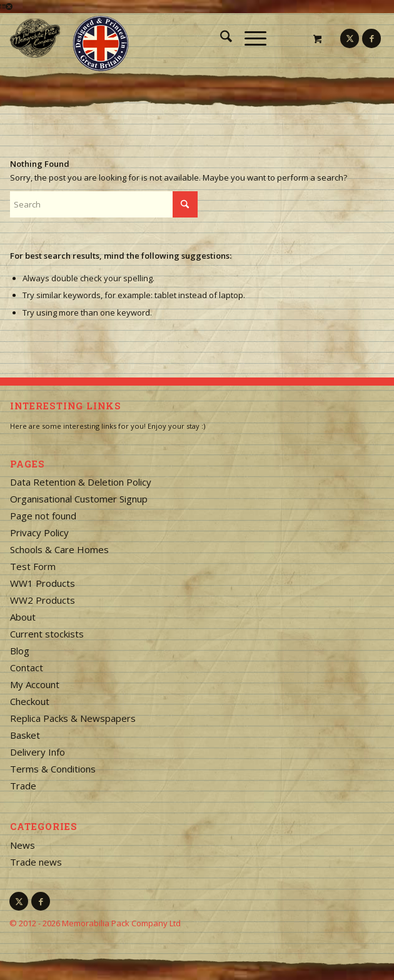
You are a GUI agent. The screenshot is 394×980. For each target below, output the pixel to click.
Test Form (33, 566)
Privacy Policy (39, 532)
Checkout (30, 701)
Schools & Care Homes (59, 549)
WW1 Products (43, 583)
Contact (27, 667)
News (23, 845)
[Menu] (249, 38)
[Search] (220, 38)
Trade (23, 786)
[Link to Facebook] (371, 38)
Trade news (36, 862)
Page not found (43, 516)
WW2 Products (43, 600)
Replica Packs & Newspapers (73, 718)
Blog (20, 651)
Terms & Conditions (53, 769)
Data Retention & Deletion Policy (81, 482)
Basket (25, 735)
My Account (35, 684)
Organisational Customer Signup (79, 499)
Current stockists (47, 634)
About (23, 617)
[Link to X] (350, 38)
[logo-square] (160, 38)
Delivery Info (38, 752)
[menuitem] (220, 38)
